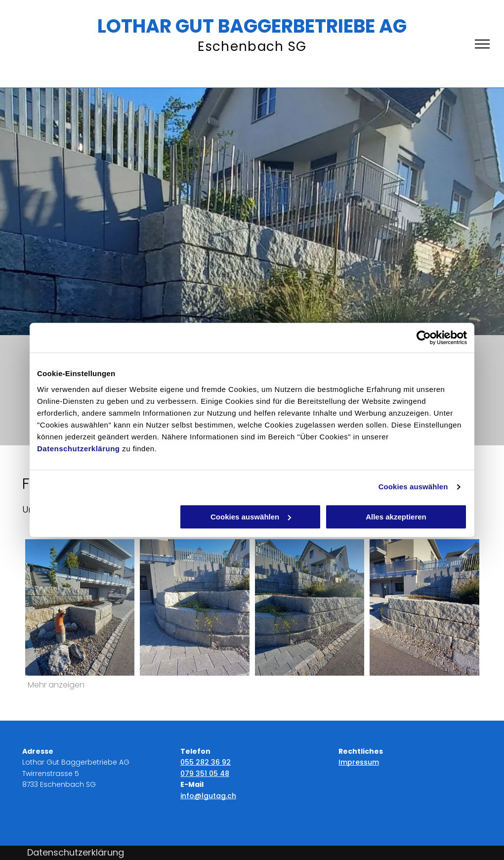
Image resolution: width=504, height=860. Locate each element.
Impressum (359, 762)
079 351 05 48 (205, 774)
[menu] (482, 44)
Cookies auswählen (413, 487)
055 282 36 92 (206, 762)
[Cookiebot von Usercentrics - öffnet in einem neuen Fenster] (424, 338)
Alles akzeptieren (396, 517)
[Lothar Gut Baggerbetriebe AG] (195, 607)
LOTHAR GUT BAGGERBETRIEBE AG (252, 26)
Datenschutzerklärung (79, 449)
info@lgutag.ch (208, 796)
